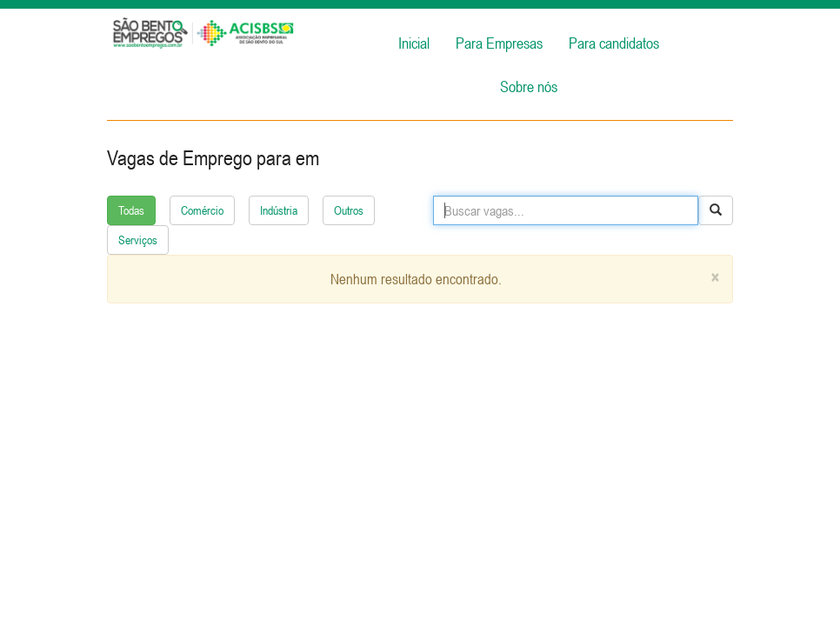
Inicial (414, 43)
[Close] (715, 278)
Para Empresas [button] (499, 43)
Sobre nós (529, 87)
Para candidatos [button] (614, 43)
